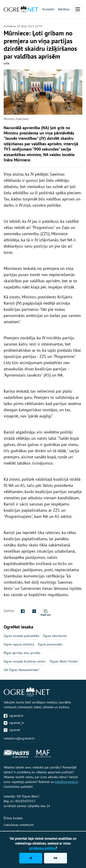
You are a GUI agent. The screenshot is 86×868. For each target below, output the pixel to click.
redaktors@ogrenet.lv (19, 738)
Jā (31, 858)
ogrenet (12, 730)
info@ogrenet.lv (66, 782)
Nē (55, 858)
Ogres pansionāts (50, 644)
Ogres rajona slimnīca (19, 644)
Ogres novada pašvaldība (21, 636)
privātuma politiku (42, 848)
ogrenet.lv (14, 716)
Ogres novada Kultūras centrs (25, 661)
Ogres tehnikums (55, 636)
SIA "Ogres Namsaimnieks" (22, 670)
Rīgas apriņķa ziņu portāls (22, 653)
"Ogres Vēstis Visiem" (64, 661)
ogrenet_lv (14, 723)
